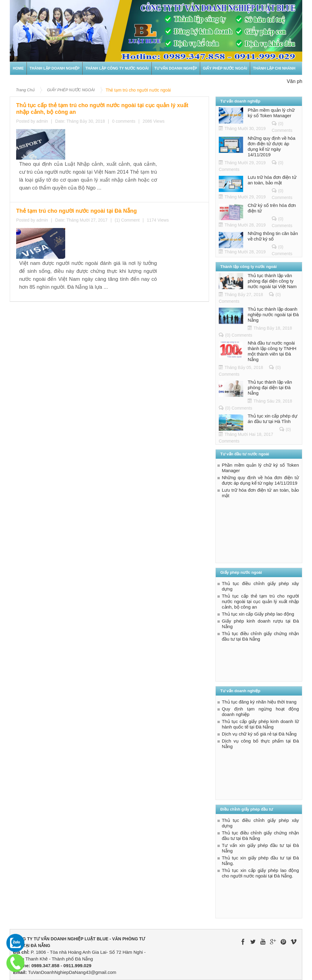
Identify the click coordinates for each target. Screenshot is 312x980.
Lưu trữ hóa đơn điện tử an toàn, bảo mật (272, 180)
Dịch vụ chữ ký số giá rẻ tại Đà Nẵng (259, 734)
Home (18, 68)
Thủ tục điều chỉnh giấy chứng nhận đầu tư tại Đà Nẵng (260, 636)
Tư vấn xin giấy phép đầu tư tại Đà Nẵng (260, 848)
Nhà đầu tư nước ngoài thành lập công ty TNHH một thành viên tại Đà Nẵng (272, 351)
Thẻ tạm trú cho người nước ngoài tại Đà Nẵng (110, 165)
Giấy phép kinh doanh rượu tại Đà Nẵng (260, 624)
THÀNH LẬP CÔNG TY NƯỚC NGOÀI (117, 68)
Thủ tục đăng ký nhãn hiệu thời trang (259, 702)
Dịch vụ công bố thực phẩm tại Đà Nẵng (260, 744)
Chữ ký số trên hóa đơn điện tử (272, 208)
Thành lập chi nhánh (274, 68)
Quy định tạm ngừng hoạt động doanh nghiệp (260, 712)
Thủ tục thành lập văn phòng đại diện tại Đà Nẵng (270, 387)
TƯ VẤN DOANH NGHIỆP (176, 68)
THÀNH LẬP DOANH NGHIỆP (55, 68)
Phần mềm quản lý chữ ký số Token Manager (271, 113)
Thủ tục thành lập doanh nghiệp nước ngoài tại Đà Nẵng (273, 315)
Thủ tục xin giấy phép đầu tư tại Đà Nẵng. (260, 861)
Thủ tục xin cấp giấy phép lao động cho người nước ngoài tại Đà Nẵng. (260, 873)
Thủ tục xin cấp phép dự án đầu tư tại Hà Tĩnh (273, 419)
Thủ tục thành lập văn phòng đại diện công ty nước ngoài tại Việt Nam (272, 281)
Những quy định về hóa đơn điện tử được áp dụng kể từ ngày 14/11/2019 (271, 146)
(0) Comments (239, 335)
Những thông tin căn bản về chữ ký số (273, 236)
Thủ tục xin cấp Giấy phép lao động (258, 614)
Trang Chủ (25, 90)
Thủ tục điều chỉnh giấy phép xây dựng (260, 586)
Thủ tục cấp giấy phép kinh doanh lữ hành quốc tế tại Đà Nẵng (260, 724)
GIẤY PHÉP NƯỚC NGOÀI (225, 68)
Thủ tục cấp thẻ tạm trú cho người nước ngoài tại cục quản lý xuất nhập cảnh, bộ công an (134, 106)
